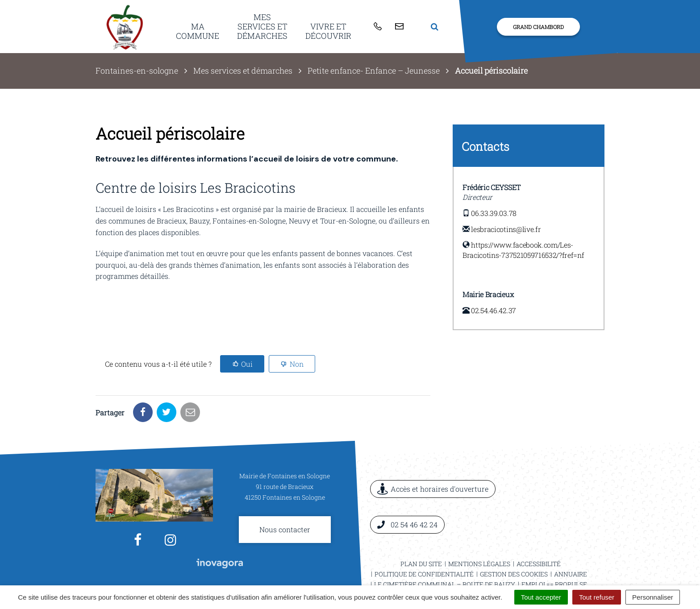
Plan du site (421, 532)
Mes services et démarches (262, 26)
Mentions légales (479, 532)
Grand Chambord (538, 27)
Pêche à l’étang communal (481, 563)
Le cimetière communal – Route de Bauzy (445, 553)
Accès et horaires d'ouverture (433, 458)
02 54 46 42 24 (407, 493)
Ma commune (198, 31)
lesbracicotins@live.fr (506, 229)
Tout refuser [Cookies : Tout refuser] (597, 597)
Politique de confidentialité (424, 543)
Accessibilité (539, 532)
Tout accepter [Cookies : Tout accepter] (541, 597)
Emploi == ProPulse (554, 553)
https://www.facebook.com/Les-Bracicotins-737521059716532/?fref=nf (523, 250)
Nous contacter (285, 498)
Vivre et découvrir (328, 31)
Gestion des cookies (514, 543)
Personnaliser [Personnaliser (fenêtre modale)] (653, 597)
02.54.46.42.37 (494, 310)
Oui (247, 364)
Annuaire (571, 543)
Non (297, 364)
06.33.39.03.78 (494, 213)
